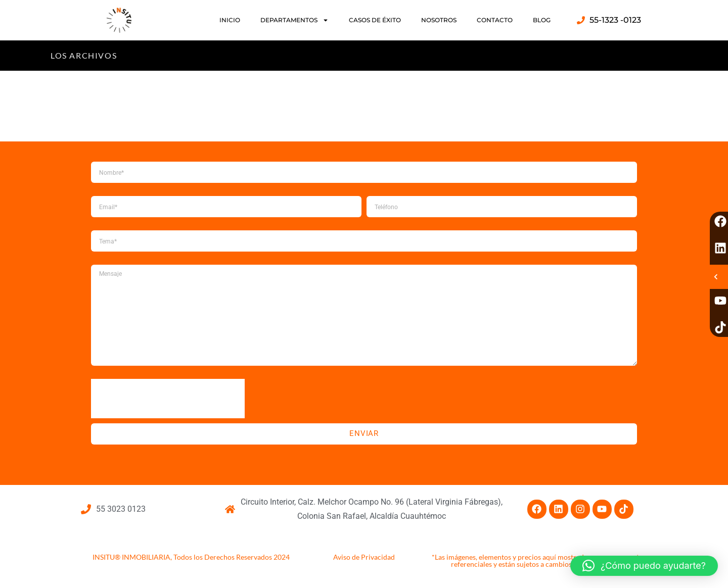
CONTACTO (495, 20)
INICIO (230, 20)
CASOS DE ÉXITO (375, 20)
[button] (644, 566)
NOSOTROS (439, 20)
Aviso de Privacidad (364, 557)
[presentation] (168, 399)
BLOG (542, 20)
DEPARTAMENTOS (294, 20)
